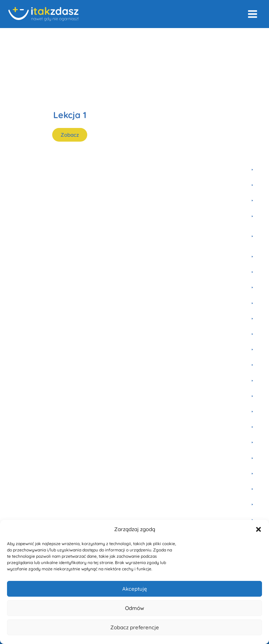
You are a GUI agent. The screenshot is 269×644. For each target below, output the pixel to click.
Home (15, 38)
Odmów (134, 608)
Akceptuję (135, 589)
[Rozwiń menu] (252, 14)
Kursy (37, 38)
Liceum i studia (93, 38)
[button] (258, 529)
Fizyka (60, 38)
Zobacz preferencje (135, 627)
